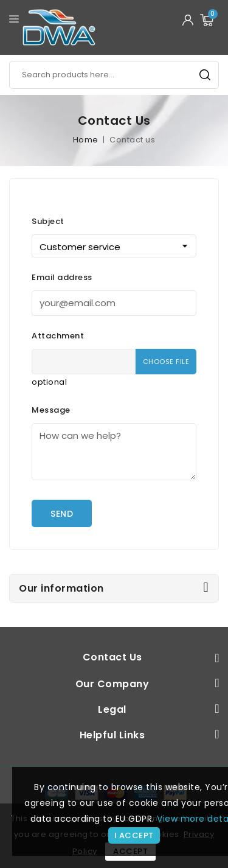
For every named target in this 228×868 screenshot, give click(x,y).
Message (51, 410)
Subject (48, 221)
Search (205, 75)
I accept (134, 835)
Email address (62, 277)
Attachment (58, 336)
